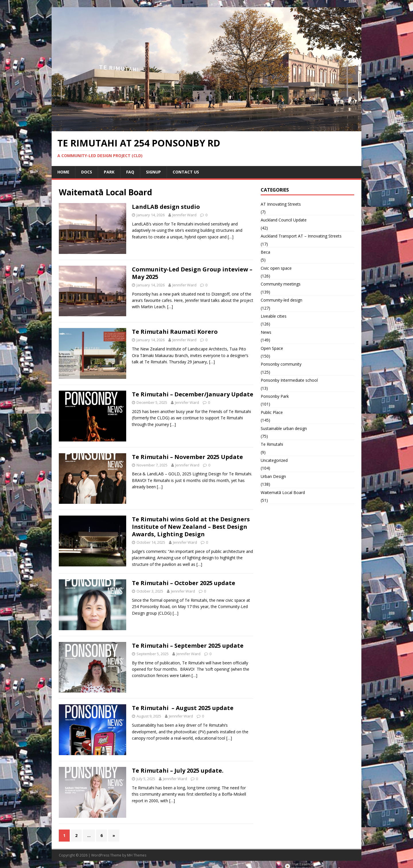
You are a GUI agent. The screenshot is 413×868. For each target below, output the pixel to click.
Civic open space (276, 268)
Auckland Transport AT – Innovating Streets (301, 236)
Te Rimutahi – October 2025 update (184, 583)
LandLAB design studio (166, 207)
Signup (153, 172)
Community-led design (281, 300)
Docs (87, 172)
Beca (265, 252)
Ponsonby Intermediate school (289, 380)
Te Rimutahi (272, 444)
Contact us (186, 172)
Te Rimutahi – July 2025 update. (178, 770)
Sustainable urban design (284, 428)
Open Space (272, 348)
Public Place (272, 412)
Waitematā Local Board (283, 492)
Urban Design (273, 476)
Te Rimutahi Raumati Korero (175, 332)
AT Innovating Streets (281, 204)
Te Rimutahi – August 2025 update (183, 708)
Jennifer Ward (184, 215)
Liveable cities (274, 316)
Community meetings (281, 284)
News (266, 332)
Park (109, 172)
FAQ (130, 172)
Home (63, 172)
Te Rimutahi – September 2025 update (188, 646)
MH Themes (137, 855)
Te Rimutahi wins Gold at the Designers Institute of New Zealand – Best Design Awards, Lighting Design (191, 527)
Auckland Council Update (284, 220)
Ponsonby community (281, 364)
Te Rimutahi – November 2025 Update (187, 457)
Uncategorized (274, 460)
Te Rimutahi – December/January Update (193, 394)
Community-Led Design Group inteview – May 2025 (192, 273)
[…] (231, 237)
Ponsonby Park (275, 396)
